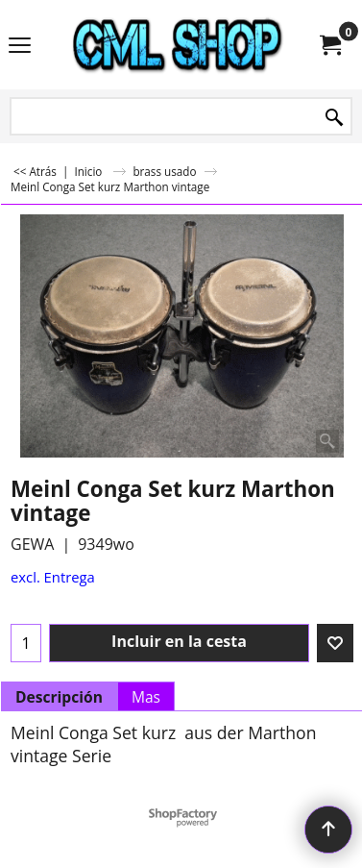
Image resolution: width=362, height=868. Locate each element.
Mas (146, 697)
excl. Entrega (53, 577)
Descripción (59, 697)
